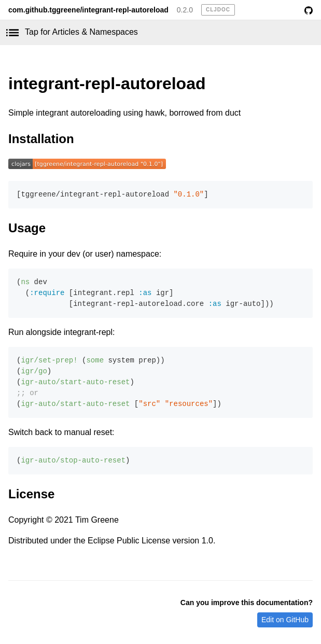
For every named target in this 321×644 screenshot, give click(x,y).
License (31, 494)
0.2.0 (185, 10)
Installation (41, 139)
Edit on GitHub (285, 620)
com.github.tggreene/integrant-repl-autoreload (88, 10)
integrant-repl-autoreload (107, 83)
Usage (27, 228)
